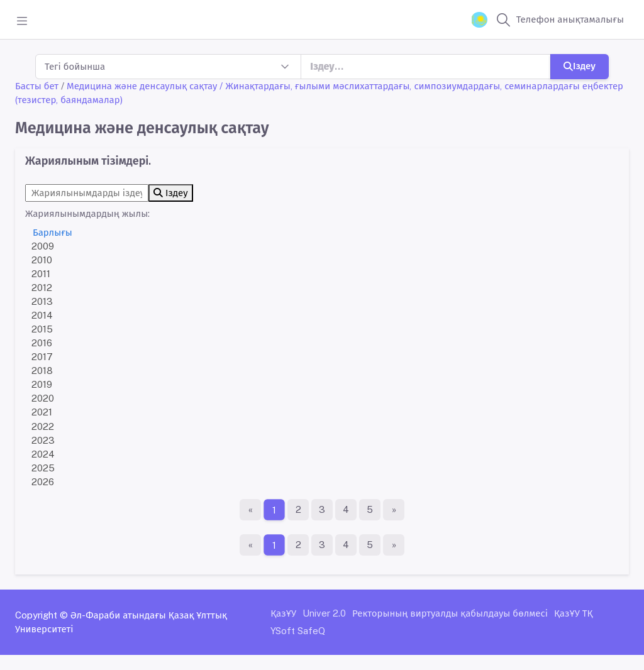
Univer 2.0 (324, 613)
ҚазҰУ (283, 613)
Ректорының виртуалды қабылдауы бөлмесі (450, 613)
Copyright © (42, 615)
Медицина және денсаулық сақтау (142, 86)
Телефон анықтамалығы (570, 19)
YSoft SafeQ (298, 631)
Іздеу (580, 66)
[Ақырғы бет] (394, 510)
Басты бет (37, 86)
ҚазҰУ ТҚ (574, 613)
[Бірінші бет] (250, 510)
